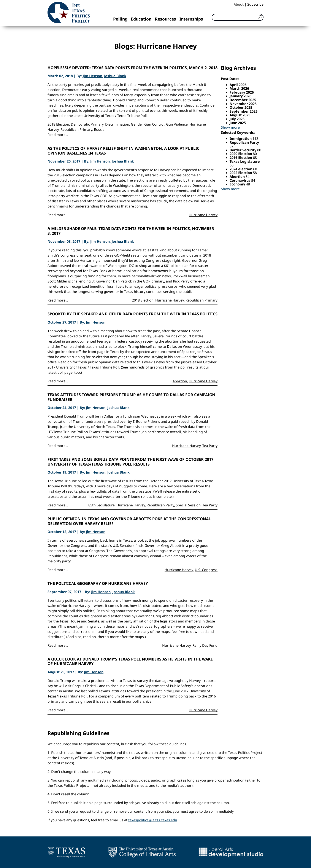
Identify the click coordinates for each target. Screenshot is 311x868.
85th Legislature (102, 505)
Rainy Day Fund (205, 645)
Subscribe (255, 4)
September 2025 (244, 111)
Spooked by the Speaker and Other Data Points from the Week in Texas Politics (132, 314)
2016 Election (241, 158)
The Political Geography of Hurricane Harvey (98, 584)
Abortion (180, 381)
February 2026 (242, 92)
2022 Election (241, 173)
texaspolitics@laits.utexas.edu (153, 820)
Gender (137, 124)
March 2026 (239, 88)
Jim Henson (92, 76)
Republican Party (160, 505)
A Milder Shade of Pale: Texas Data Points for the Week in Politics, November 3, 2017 (131, 231)
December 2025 (243, 100)
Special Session (188, 505)
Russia (99, 129)
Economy (238, 184)
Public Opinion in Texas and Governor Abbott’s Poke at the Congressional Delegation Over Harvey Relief (129, 521)
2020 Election (241, 154)
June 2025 (238, 123)
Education (141, 19)
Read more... (58, 135)
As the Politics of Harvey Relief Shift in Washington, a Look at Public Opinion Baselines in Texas (124, 151)
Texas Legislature (245, 161)
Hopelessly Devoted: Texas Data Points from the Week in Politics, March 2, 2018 (132, 68)
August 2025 (240, 115)
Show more (230, 127)
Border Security (243, 150)
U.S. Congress (206, 570)
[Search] (238, 17)
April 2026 (238, 85)
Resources (165, 19)
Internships (191, 19)
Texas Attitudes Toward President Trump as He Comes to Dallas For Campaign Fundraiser (131, 397)
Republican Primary (76, 129)
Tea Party (210, 446)
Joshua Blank (115, 76)
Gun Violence (177, 124)
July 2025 (237, 119)
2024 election (241, 169)
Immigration (241, 139)
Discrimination (117, 124)
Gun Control (154, 124)
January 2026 (240, 96)
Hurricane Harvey (203, 215)
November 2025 (243, 104)
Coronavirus (240, 180)
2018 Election (58, 124)
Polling (120, 19)
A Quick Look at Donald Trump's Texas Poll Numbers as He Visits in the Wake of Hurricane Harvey (130, 661)
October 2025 (241, 107)
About (239, 4)
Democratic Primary (87, 124)
